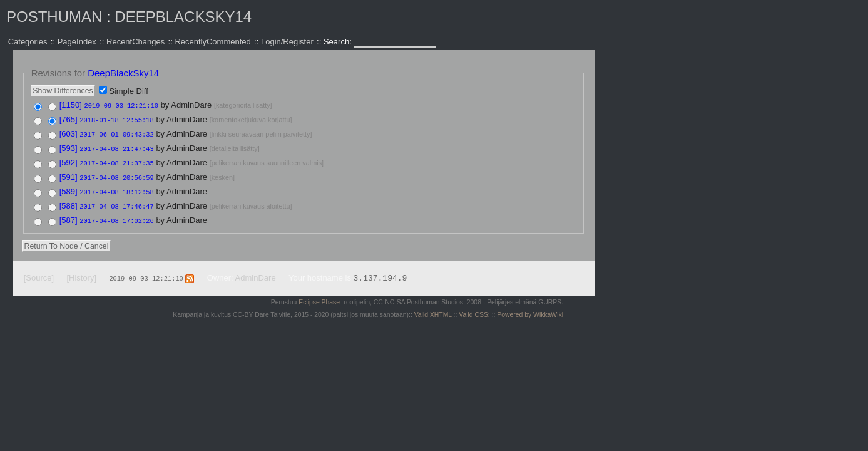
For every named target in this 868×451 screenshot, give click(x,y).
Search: (339, 42)
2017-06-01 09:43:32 (116, 133)
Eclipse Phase (319, 297)
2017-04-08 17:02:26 (116, 215)
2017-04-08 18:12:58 (116, 188)
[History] (81, 272)
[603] (69, 132)
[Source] (39, 272)
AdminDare (256, 272)
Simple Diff (129, 91)
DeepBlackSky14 (183, 17)
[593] (69, 146)
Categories (28, 42)
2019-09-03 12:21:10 (121, 105)
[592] (69, 160)
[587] (69, 215)
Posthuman (54, 17)
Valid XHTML (433, 309)
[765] (69, 119)
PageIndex (77, 42)
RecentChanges (135, 42)
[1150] (71, 105)
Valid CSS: (474, 309)
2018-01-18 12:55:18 (116, 119)
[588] (69, 201)
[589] (69, 188)
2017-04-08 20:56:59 (116, 174)
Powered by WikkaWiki (530, 309)
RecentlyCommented (212, 42)
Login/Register (287, 42)
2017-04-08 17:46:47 (116, 202)
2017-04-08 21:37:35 (116, 160)
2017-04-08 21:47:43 (116, 147)
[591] (69, 174)
